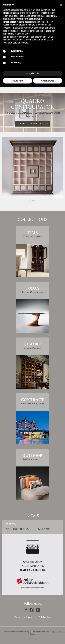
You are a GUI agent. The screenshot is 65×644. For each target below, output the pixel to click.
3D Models (44, 617)
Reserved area (24, 617)
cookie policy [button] (47, 22)
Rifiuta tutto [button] (17, 81)
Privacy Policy (49, 632)
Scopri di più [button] (32, 73)
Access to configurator (32, 124)
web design (33, 639)
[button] (61, 5)
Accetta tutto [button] (47, 81)
